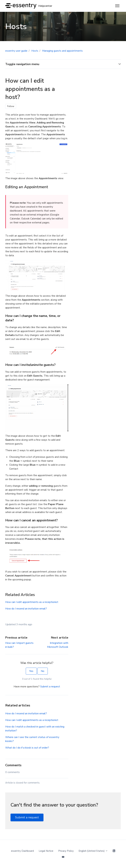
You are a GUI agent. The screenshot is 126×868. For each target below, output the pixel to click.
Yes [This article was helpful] (31, 671)
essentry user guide (16, 51)
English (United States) (93, 851)
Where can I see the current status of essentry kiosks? (32, 739)
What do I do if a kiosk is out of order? (27, 748)
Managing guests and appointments (62, 51)
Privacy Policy (66, 851)
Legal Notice (46, 851)
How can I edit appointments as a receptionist (32, 602)
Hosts (35, 51)
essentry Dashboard (22, 851)
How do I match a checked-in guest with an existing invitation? (35, 729)
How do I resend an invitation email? (26, 609)
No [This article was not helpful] (43, 671)
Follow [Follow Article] (11, 106)
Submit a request (50, 687)
